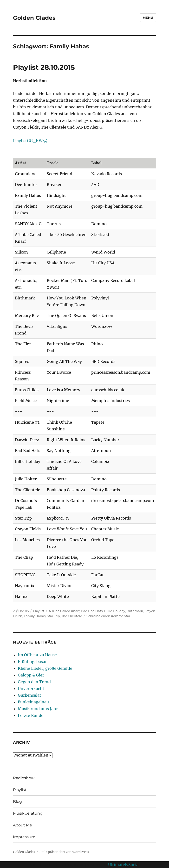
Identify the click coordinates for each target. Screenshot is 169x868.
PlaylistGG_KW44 (30, 141)
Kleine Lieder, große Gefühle (45, 668)
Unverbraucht (31, 688)
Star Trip (53, 616)
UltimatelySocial (124, 865)
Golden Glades (34, 18)
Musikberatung (28, 813)
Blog (17, 802)
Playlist (39, 611)
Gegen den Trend (34, 682)
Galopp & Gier (31, 675)
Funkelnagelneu (33, 702)
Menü (148, 18)
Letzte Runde (31, 715)
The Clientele (72, 616)
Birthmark (135, 611)
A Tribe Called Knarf (64, 611)
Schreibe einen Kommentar (108, 616)
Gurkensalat (29, 695)
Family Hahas (35, 616)
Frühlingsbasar (32, 662)
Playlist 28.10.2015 (44, 67)
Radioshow (24, 778)
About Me (23, 825)
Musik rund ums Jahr (38, 709)
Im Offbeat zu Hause (37, 655)
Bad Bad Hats (92, 611)
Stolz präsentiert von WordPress (64, 852)
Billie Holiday (115, 611)
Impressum (24, 837)
